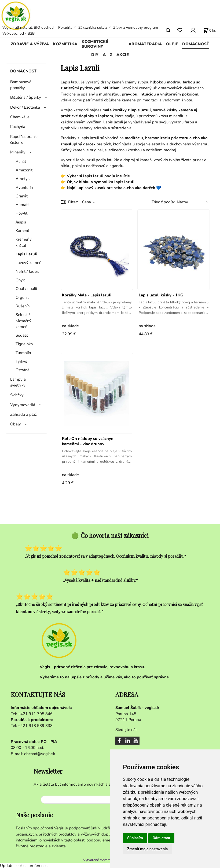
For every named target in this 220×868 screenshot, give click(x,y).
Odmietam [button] (161, 838)
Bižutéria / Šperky (26, 97)
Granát (22, 196)
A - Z (107, 55)
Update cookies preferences (25, 865)
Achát (21, 161)
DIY (95, 55)
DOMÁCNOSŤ (196, 44)
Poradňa (65, 27)
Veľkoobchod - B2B (19, 33)
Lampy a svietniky (18, 382)
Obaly (16, 424)
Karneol (22, 231)
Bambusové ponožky (21, 85)
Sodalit (22, 335)
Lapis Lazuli (26, 254)
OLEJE (172, 44)
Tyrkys (21, 361)
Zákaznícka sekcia (93, 27)
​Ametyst (23, 179)
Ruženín (23, 306)
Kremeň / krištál (23, 242)
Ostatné (23, 370)
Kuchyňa (18, 127)
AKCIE (123, 55)
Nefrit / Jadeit (27, 271)
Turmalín (23, 353)
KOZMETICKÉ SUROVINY (95, 44)
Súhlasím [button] (135, 838)
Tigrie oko (24, 344)
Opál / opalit (26, 289)
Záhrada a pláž (23, 414)
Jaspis (21, 222)
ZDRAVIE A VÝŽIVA (30, 44)
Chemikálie (20, 117)
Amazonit (24, 170)
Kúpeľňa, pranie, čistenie (24, 139)
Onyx (20, 280)
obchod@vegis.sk (40, 754)
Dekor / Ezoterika (25, 107)
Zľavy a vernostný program (136, 27)
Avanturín (24, 187)
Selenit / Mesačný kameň (23, 321)
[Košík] (210, 30)
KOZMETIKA (65, 44)
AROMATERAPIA (145, 44)
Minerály (18, 152)
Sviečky (17, 395)
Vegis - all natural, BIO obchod (28, 27)
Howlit (21, 213)
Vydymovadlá (23, 405)
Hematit (23, 205)
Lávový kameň (28, 263)
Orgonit (22, 297)
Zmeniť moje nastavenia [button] (147, 849)
